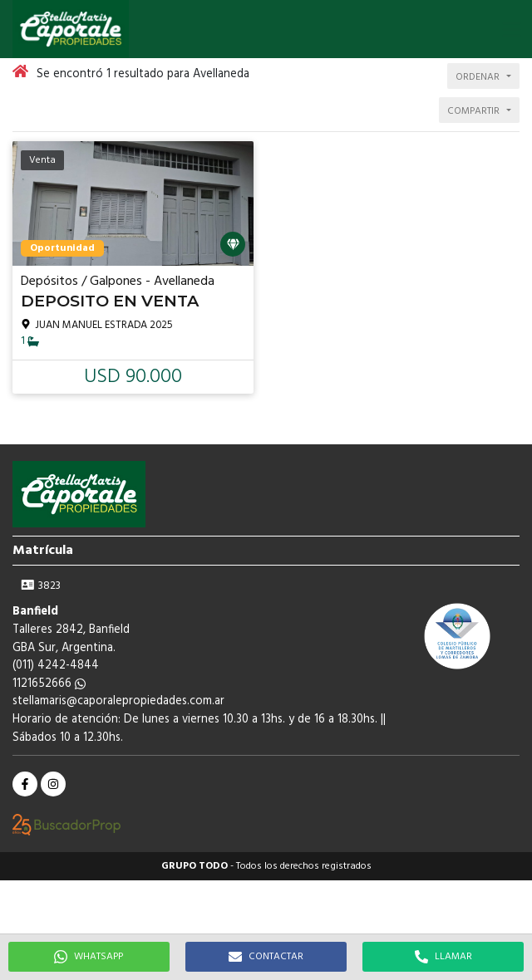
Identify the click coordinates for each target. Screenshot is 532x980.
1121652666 (49, 684)
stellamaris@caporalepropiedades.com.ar (118, 701)
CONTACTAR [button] (266, 957)
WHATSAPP (89, 957)
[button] (511, 29)
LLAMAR (443, 957)
